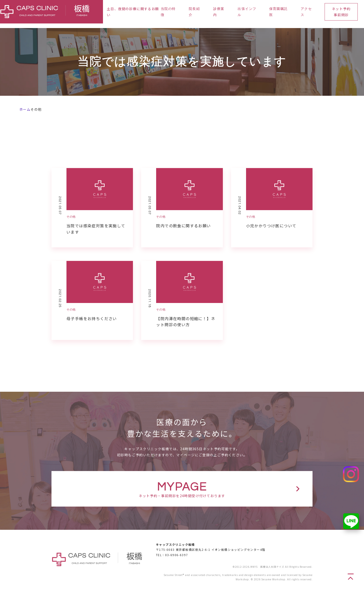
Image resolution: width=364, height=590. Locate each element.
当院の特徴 (168, 12)
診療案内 (219, 12)
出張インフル (247, 12)
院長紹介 (194, 12)
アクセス (306, 12)
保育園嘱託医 (279, 12)
